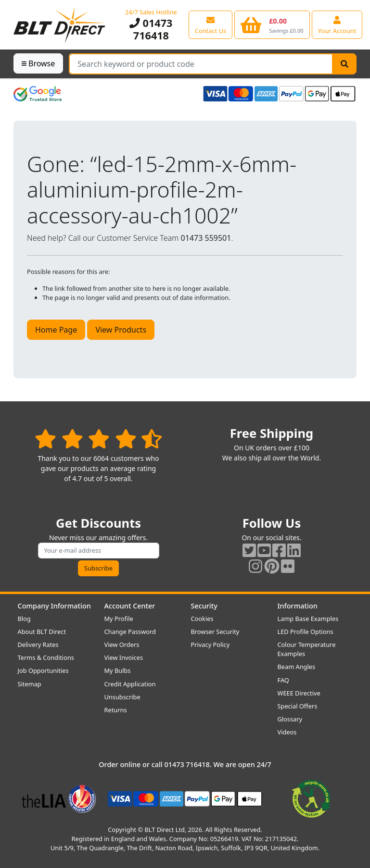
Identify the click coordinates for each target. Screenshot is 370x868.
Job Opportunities (43, 670)
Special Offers (298, 706)
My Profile (119, 619)
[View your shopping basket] (272, 25)
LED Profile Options (306, 632)
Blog (24, 619)
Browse (38, 63)
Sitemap (30, 684)
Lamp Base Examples (308, 619)
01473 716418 (151, 29)
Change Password (130, 632)
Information (298, 606)
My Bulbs (118, 670)
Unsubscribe (122, 697)
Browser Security (215, 632)
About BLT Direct (42, 632)
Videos (287, 732)
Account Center (130, 606)
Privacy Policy (211, 645)
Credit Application (130, 684)
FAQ (283, 680)
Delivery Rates (38, 645)
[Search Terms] (201, 64)
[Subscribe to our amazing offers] (99, 551)
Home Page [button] (56, 330)
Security (204, 606)
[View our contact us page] (211, 25)
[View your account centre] (337, 25)
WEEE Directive (299, 693)
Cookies (202, 619)
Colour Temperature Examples (307, 649)
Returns (116, 710)
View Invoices (124, 657)
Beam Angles (297, 667)
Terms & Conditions (46, 657)
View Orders (122, 645)
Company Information (54, 606)
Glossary (290, 719)
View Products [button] (121, 330)
